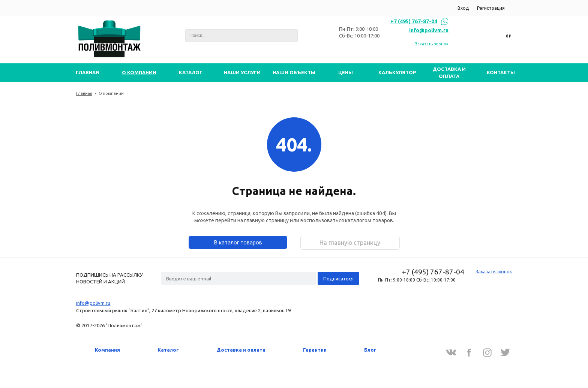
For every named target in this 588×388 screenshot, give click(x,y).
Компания (107, 350)
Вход (463, 8)
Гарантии (315, 350)
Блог (370, 350)
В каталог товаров (238, 242)
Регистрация (491, 8)
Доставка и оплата (241, 350)
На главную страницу (350, 243)
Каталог (168, 350)
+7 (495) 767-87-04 (414, 21)
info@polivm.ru (429, 30)
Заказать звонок (432, 44)
